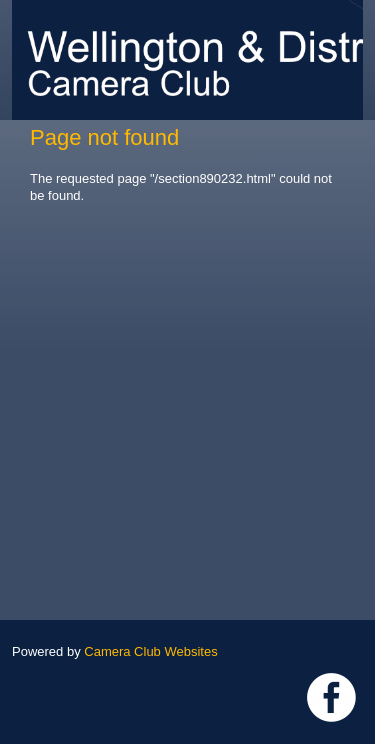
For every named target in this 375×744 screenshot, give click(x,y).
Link (331, 697)
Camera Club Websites (150, 651)
